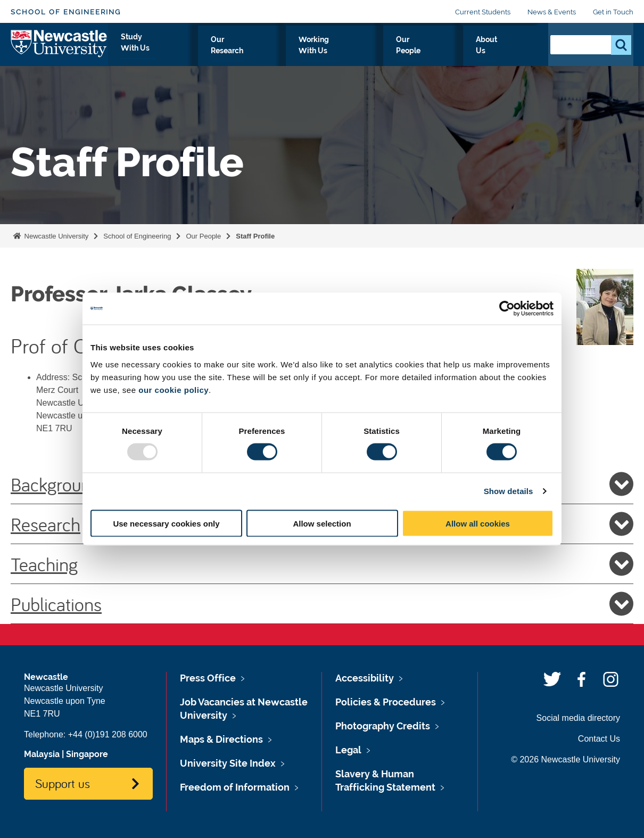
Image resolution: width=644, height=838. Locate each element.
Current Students (483, 12)
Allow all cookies (478, 523)
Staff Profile (255, 236)
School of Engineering (66, 12)
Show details (509, 491)
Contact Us (599, 739)
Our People (453, 52)
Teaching (322, 564)
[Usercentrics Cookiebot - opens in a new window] (507, 309)
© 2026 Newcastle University (565, 759)
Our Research (298, 52)
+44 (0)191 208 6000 (108, 734)
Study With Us (224, 52)
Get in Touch (613, 12)
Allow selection (322, 523)
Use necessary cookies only (166, 523)
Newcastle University (55, 236)
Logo (59, 49)
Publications (322, 604)
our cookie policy (174, 389)
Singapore (87, 754)
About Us (512, 52)
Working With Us (378, 52)
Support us (63, 783)
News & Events (552, 12)
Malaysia (42, 754)
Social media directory (578, 718)
